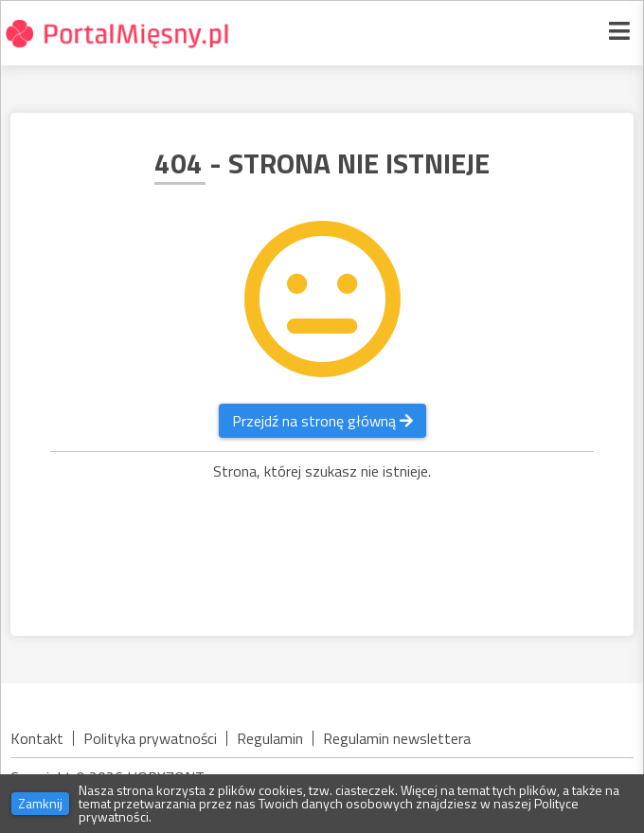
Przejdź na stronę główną (322, 421)
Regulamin (270, 738)
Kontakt (37, 738)
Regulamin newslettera (397, 738)
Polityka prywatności (150, 738)
